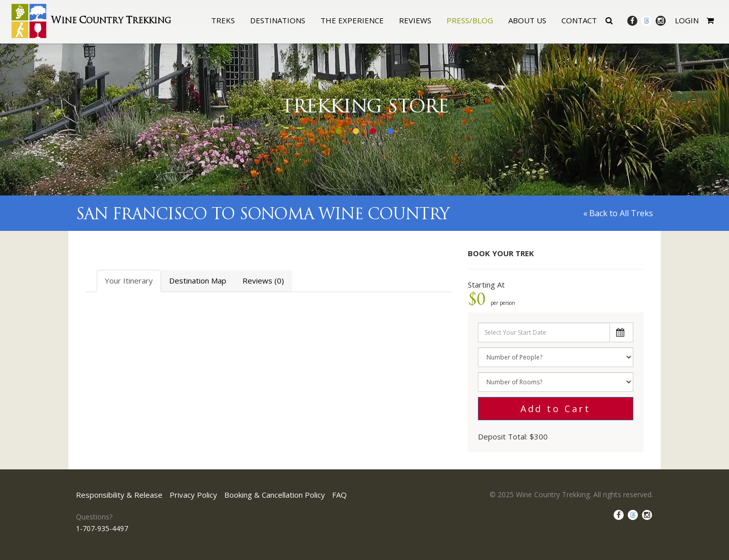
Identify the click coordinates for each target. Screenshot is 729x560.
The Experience (352, 20)
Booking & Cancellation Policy (275, 495)
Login (687, 20)
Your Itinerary (129, 281)
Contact (579, 20)
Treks (223, 20)
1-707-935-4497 (102, 528)
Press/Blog (470, 20)
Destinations (278, 20)
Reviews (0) (263, 281)
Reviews (415, 20)
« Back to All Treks (618, 213)
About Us (527, 20)
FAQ (339, 495)
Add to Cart (556, 409)
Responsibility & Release (119, 495)
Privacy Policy (193, 495)
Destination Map (198, 281)
